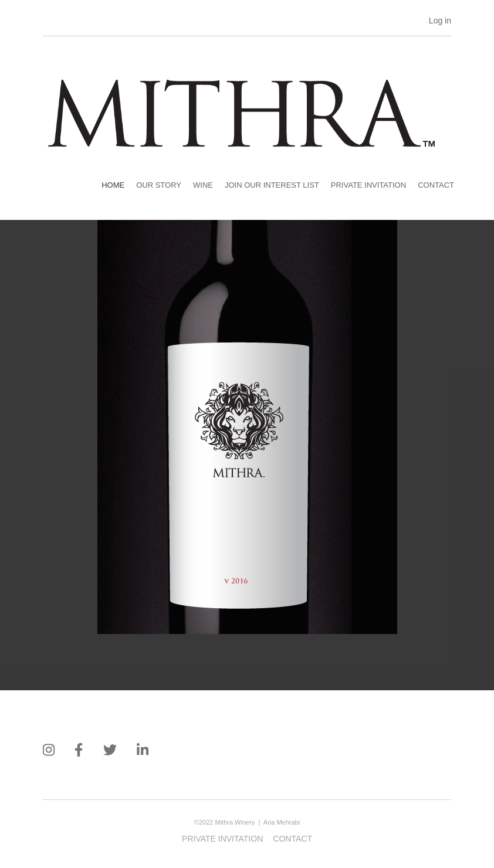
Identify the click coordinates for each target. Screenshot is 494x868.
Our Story (159, 185)
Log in (440, 21)
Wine (203, 185)
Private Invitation (368, 185)
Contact (436, 185)
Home (113, 185)
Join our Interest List (272, 185)
